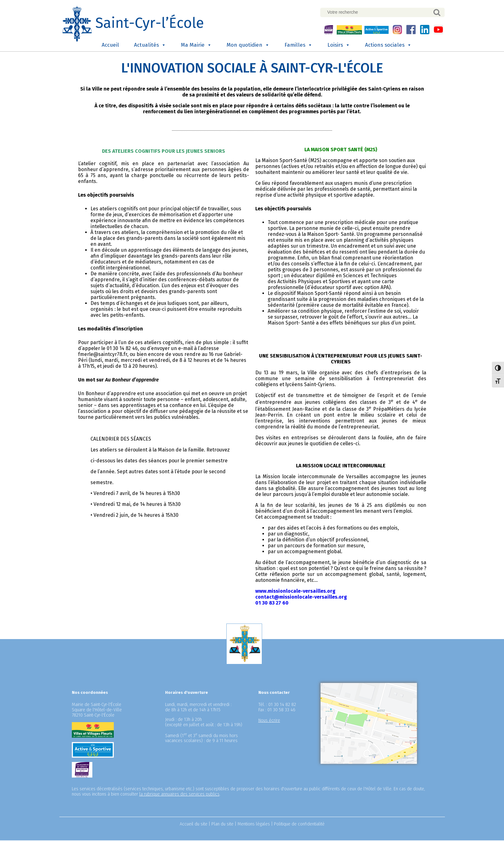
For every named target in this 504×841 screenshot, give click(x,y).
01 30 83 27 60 (272, 603)
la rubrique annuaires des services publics (179, 795)
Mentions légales (254, 825)
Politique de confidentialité (299, 825)
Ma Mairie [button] (196, 46)
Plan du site (222, 825)
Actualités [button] (150, 46)
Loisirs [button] (339, 46)
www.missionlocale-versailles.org (295, 592)
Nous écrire (269, 721)
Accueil (110, 46)
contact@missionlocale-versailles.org (301, 598)
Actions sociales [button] (388, 46)
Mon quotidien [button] (248, 46)
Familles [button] (298, 46)
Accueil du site (194, 825)
